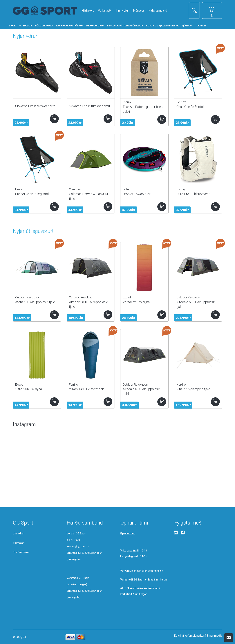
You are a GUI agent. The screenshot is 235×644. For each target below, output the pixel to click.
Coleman (75, 189)
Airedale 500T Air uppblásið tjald (196, 304)
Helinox (181, 102)
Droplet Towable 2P (137, 194)
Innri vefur (122, 11)
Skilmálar (18, 543)
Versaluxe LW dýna (136, 302)
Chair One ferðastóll (190, 107)
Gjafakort (88, 11)
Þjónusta (139, 11)
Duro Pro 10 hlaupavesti (193, 194)
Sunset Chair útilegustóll (32, 194)
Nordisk (181, 385)
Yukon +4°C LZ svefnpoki (87, 389)
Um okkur (18, 534)
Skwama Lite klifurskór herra (35, 106)
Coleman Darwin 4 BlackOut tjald (89, 196)
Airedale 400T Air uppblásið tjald (89, 304)
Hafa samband (158, 11)
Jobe (126, 189)
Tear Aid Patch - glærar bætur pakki (144, 109)
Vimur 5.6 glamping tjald (193, 389)
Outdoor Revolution (28, 297)
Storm (127, 102)
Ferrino (74, 385)
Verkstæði (105, 11)
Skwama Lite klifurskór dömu (89, 106)
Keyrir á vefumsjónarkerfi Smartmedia (198, 636)
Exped (127, 297)
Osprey (181, 189)
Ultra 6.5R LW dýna (29, 389)
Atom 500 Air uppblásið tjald (35, 302)
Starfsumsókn (21, 552)
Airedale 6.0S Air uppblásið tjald (142, 391)
